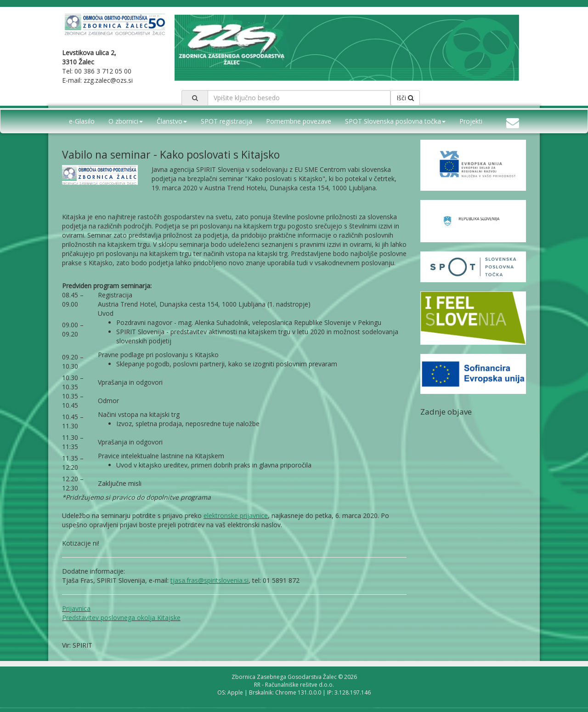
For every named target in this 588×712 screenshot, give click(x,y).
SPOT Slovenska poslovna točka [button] (395, 121)
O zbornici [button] (126, 121)
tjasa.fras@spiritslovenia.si (209, 580)
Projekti (471, 121)
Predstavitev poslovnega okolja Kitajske (121, 618)
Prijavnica (76, 608)
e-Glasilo (82, 121)
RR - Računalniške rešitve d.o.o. (294, 685)
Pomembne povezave (299, 121)
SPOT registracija (226, 121)
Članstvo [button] (172, 121)
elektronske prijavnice (236, 515)
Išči (405, 98)
